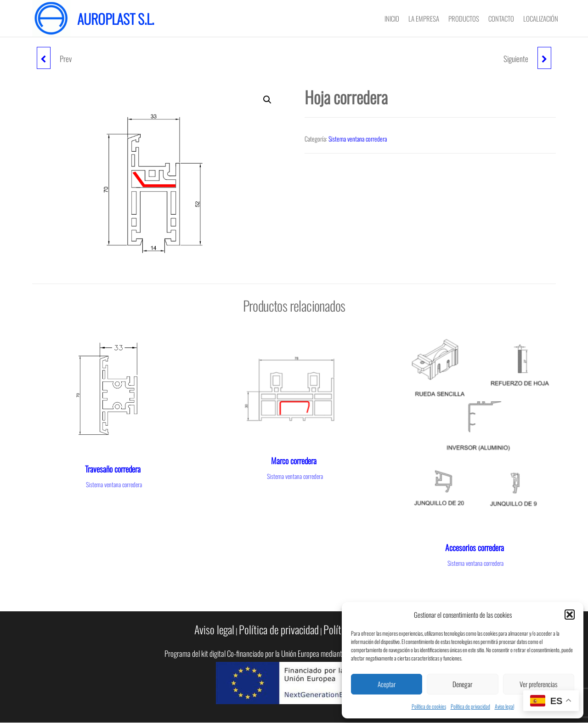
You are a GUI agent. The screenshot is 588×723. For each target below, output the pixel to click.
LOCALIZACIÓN (541, 18)
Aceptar (387, 684)
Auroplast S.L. (116, 19)
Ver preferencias (538, 684)
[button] (570, 615)
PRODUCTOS (464, 18)
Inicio (392, 18)
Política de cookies (429, 706)
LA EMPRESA (424, 18)
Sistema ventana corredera (358, 139)
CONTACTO (501, 18)
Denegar (462, 684)
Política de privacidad (470, 706)
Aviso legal (504, 706)
